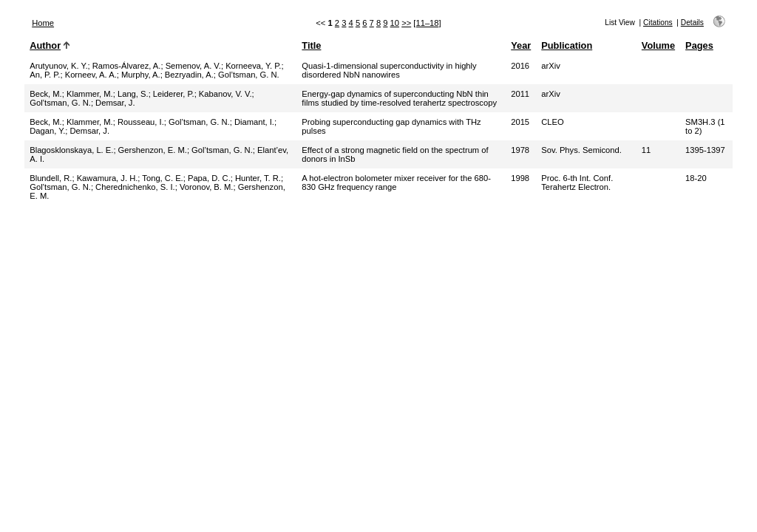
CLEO (552, 122)
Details (692, 23)
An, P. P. (45, 75)
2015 (520, 122)
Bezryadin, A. (189, 75)
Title (311, 45)
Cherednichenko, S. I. (135, 187)
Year (521, 45)
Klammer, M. (90, 94)
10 (395, 23)
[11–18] (427, 23)
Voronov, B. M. (207, 187)
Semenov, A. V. (193, 66)
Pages (699, 45)
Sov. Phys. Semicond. (581, 150)
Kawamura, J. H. (108, 178)
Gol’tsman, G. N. (249, 75)
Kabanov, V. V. (225, 94)
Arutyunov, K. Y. (58, 66)
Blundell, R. (51, 178)
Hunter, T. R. (258, 178)
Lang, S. (133, 94)
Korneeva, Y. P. (253, 66)
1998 (520, 178)
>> (406, 23)
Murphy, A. (141, 75)
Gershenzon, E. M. (153, 150)
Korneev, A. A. (91, 75)
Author (45, 45)
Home (43, 23)
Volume (658, 45)
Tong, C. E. (162, 178)
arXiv (551, 66)
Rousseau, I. (141, 122)
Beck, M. (46, 94)
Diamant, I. (254, 122)
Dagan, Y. (47, 131)
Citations (658, 23)
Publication (567, 45)
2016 (520, 66)
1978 (520, 150)
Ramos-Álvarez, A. (127, 66)
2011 (520, 94)
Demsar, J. (115, 103)
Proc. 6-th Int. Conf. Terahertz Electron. (577, 183)
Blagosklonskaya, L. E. (71, 150)
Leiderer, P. (174, 94)
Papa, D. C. (209, 178)
